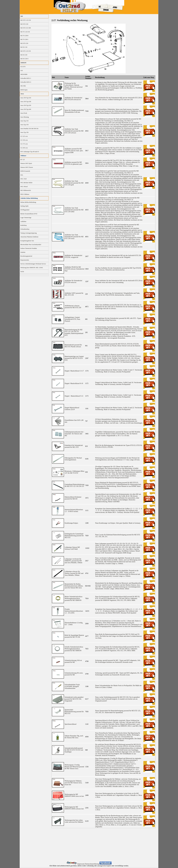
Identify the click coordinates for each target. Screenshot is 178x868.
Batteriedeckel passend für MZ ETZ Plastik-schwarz (73, 346)
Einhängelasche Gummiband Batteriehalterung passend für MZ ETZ (74, 536)
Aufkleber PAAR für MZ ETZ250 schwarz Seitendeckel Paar (75, 269)
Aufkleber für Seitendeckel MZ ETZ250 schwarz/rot (73, 99)
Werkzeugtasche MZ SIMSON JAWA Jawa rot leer (74, 795)
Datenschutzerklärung (92, 864)
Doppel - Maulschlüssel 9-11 (74, 396)
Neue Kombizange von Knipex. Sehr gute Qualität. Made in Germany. (118, 523)
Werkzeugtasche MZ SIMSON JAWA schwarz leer (74, 808)
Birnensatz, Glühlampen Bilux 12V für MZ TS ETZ (75, 472)
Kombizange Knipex (71, 523)
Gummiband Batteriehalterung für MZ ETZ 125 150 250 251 (75, 485)
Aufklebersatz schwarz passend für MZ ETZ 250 (73, 307)
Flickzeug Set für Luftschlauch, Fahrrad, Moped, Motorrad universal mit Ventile (74, 86)
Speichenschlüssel (71, 724)
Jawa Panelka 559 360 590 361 (29, 129)
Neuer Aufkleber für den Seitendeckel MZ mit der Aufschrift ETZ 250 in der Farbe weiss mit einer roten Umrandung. (119, 282)
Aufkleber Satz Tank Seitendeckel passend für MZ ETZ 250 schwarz (74, 131)
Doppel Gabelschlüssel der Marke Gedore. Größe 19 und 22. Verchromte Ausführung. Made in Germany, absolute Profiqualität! (119, 409)
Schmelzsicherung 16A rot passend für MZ (73, 661)
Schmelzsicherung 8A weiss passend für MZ (74, 674)
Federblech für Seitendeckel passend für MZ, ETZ (74, 446)
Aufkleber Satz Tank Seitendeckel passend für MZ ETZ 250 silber (74, 210)
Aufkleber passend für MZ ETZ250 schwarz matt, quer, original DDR (74, 151)
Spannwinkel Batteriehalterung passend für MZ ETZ (74, 712)
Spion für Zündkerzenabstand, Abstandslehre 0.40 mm (74, 111)
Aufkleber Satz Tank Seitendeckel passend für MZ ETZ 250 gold (74, 183)
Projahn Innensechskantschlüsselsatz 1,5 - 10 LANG (74, 611)
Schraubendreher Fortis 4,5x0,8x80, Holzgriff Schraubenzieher (72, 686)
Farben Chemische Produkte (29, 248)
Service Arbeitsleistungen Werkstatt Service (33, 264)
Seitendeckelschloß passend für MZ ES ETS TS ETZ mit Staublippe (74, 750)
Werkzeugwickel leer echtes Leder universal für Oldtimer (74, 821)
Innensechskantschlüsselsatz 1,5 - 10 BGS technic (74, 511)
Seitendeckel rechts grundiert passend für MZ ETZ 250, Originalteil (74, 699)
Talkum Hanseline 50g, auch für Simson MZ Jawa (74, 737)
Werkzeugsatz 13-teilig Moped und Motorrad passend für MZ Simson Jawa (74, 767)
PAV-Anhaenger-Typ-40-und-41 (30, 152)
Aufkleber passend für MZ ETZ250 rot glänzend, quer (73, 163)
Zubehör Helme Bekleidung (29, 198)
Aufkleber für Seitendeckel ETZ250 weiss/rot (73, 282)
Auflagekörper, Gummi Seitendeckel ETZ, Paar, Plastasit (72, 319)
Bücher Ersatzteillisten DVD (29, 214)
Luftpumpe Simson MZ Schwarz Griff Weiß (72, 548)
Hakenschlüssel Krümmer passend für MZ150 (73, 498)
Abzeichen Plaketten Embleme (29, 237)
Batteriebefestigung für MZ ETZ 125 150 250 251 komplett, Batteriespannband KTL (74, 332)
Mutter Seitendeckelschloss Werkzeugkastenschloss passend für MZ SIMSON (74, 598)
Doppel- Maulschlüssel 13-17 (74, 371)
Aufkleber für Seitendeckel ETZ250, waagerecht (73, 256)
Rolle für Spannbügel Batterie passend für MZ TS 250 (74, 636)
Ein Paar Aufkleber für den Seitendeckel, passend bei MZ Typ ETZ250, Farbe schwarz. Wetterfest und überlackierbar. (118, 269)
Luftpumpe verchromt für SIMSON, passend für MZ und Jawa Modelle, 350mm (73, 561)
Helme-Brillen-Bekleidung (28, 202)
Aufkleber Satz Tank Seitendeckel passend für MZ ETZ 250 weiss (74, 237)
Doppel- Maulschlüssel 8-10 (74, 383)
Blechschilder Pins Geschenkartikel (31, 245)
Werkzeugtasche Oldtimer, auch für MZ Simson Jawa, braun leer (73, 783)
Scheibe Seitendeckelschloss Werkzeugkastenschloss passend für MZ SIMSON (74, 649)
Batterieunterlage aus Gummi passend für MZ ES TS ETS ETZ (74, 358)
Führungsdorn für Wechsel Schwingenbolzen (73, 459)
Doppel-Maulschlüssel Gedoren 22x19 (72, 409)
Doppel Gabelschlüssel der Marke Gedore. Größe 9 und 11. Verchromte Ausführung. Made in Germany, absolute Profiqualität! (118, 396)
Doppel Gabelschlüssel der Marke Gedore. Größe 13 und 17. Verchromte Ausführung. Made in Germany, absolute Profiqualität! (119, 371)
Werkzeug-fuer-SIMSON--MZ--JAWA (32, 268)
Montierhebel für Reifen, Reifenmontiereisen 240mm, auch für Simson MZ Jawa (74, 586)
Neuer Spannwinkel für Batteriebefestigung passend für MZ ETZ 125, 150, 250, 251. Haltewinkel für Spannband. (118, 712)
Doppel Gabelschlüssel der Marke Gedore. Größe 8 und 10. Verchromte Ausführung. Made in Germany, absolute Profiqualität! (118, 383)
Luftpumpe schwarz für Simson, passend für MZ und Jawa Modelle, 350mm (74, 573)
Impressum (81, 864)
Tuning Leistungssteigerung (29, 233)
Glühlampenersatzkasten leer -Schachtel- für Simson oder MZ (74, 434)
